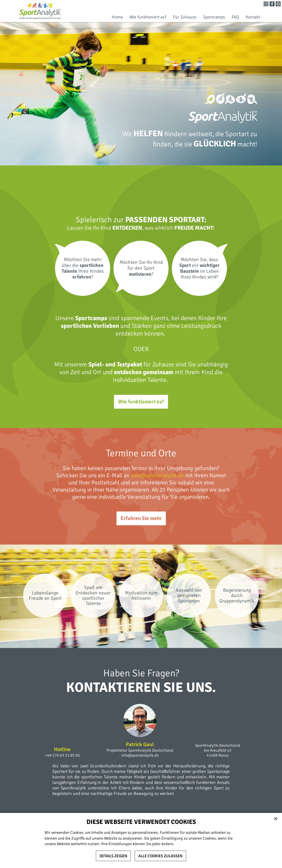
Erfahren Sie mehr (141, 518)
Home (117, 17)
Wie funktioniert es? (148, 17)
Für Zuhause (185, 17)
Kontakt (253, 17)
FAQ (235, 17)
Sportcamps (214, 17)
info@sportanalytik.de (157, 475)
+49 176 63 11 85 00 (62, 755)
